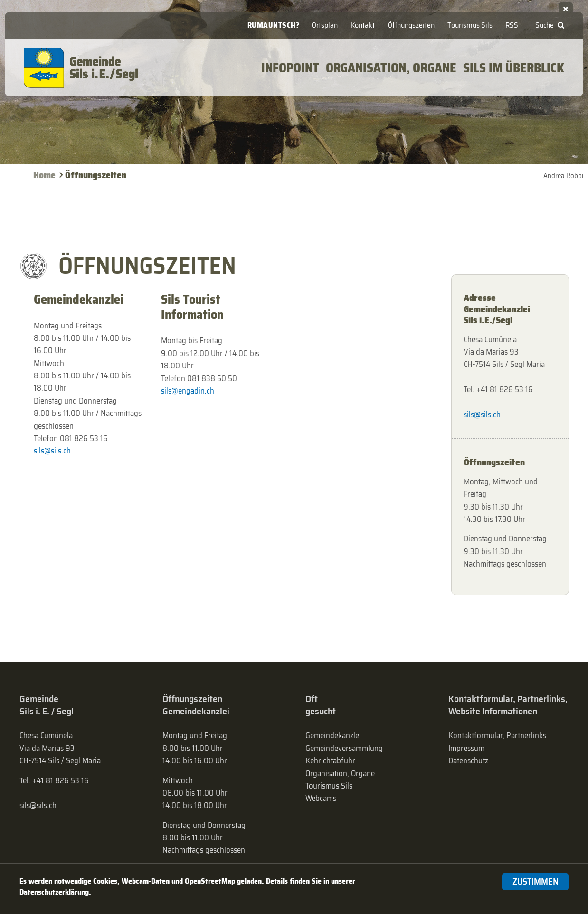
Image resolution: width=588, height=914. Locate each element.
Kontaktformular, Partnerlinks (497, 735)
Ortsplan (325, 25)
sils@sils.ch (52, 451)
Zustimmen (536, 881)
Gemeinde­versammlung (344, 748)
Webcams (321, 798)
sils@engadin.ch (188, 391)
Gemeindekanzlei (333, 735)
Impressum (466, 748)
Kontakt (363, 25)
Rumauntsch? (274, 25)
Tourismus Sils (470, 25)
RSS (512, 25)
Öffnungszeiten (411, 25)
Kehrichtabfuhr (330, 760)
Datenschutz (468, 760)
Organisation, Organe (340, 773)
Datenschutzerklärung (54, 892)
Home (44, 175)
